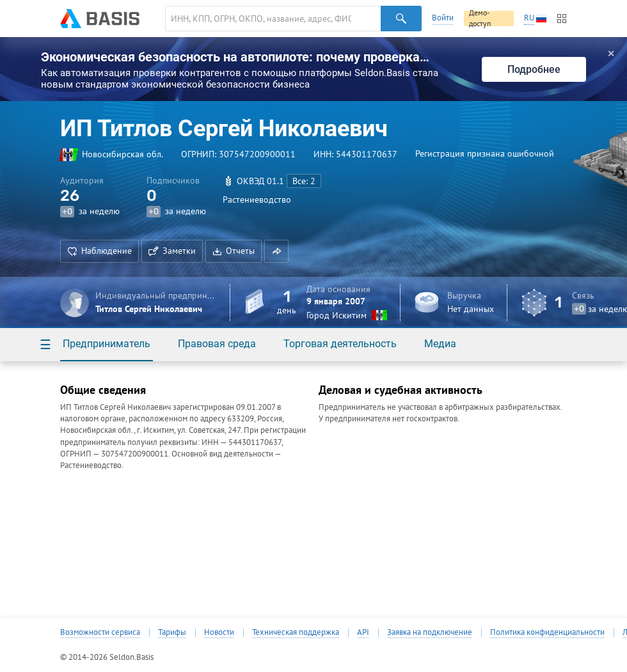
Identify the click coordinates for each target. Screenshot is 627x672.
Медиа (440, 344)
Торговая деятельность (340, 344)
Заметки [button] (172, 251)
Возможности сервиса (100, 632)
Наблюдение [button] (99, 251)
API (363, 632)
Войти (443, 18)
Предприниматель (107, 344)
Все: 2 (304, 181)
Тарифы (172, 632)
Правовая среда (217, 344)
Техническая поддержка (296, 632)
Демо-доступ (480, 19)
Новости (219, 632)
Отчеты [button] (234, 251)
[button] (276, 251)
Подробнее (534, 69)
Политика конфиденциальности (547, 632)
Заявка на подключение (430, 632)
